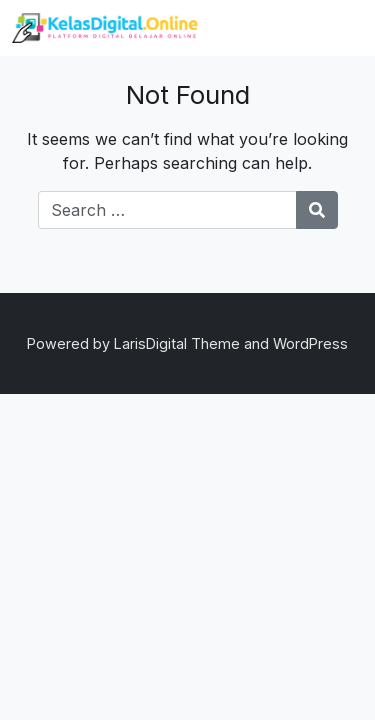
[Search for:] (167, 210)
